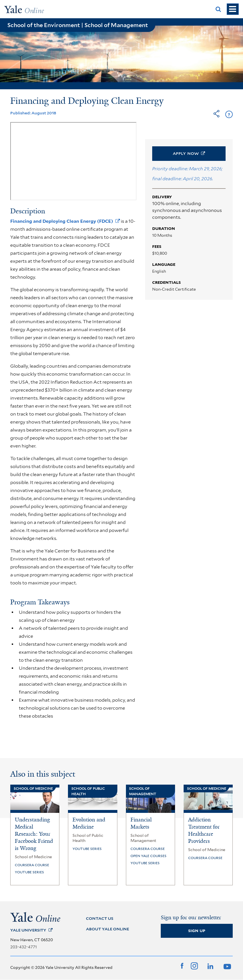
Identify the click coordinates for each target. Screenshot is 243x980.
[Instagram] (194, 966)
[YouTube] (226, 966)
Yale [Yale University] (31, 930)
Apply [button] (189, 153)
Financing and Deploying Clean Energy (65, 221)
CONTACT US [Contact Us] (100, 918)
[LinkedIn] (210, 966)
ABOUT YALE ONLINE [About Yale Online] (108, 929)
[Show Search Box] (218, 9)
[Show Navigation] (233, 9)
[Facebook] (182, 966)
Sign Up (197, 931)
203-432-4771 (24, 947)
